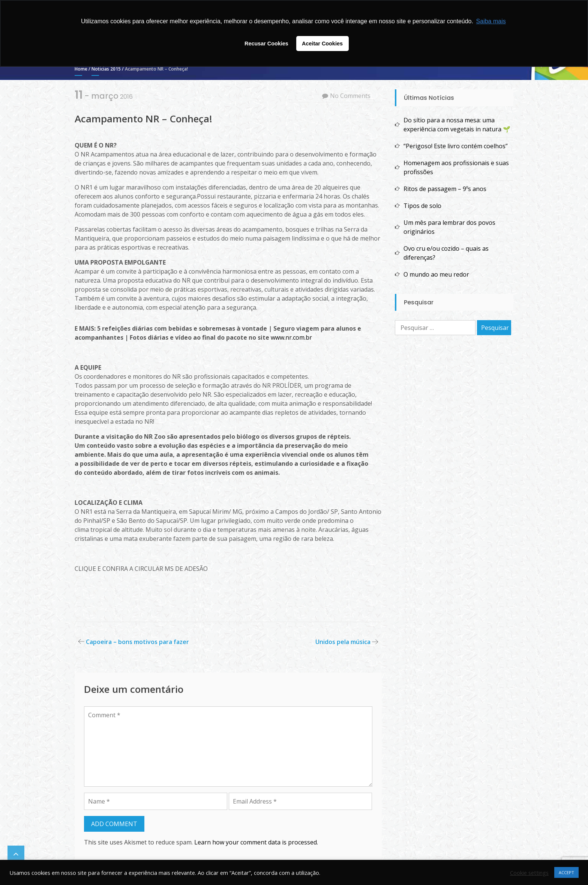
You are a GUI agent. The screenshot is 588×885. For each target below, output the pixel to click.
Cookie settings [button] (529, 873)
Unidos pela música (343, 642)
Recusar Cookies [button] (266, 44)
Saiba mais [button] (491, 21)
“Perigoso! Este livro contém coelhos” (456, 146)
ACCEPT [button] (566, 872)
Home (81, 69)
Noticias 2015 (106, 69)
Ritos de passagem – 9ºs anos (445, 189)
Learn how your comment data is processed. (256, 842)
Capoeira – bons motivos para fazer (137, 642)
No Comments (350, 96)
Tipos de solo (422, 206)
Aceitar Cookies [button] (322, 44)
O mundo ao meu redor (436, 274)
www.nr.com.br (291, 337)
